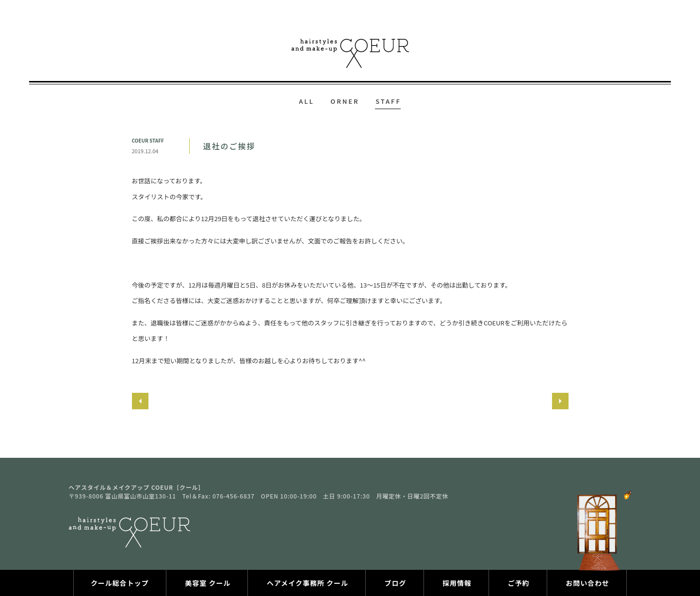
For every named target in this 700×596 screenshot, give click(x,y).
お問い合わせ (587, 583)
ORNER (345, 101)
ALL (307, 101)
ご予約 (519, 583)
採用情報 (457, 583)
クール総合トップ (120, 583)
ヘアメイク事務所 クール (308, 583)
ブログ (396, 583)
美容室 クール (208, 583)
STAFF (388, 101)
